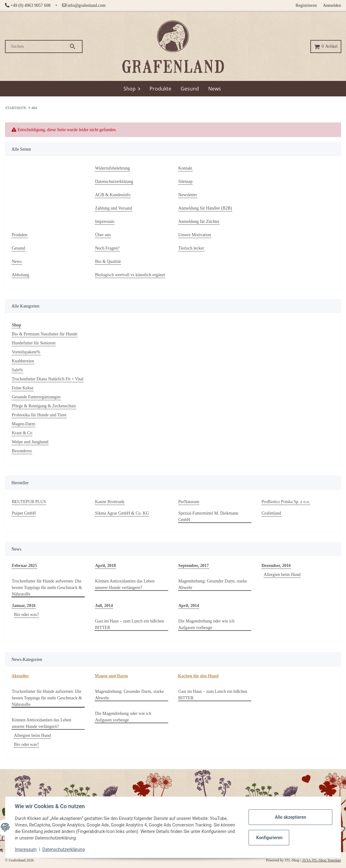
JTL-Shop (292, 860)
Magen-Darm (23, 424)
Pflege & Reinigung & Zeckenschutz (44, 406)
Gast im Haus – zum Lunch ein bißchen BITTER (129, 624)
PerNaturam (189, 502)
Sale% (17, 370)
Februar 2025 (24, 566)
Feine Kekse (23, 388)
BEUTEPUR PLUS (29, 502)
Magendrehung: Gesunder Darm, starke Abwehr (213, 584)
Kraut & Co (22, 433)
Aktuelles (20, 676)
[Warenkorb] (326, 47)
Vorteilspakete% (26, 352)
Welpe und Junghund (30, 442)
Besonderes (22, 451)
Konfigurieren (269, 838)
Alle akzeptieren (290, 817)
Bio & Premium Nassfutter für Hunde (45, 334)
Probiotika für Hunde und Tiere (39, 415)
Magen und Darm (111, 676)
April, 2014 (189, 606)
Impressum (26, 849)
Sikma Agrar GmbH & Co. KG (122, 513)
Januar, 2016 (24, 606)
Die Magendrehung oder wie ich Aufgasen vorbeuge (207, 624)
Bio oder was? (26, 615)
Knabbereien (23, 361)
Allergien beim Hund (282, 575)
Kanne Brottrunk (110, 502)
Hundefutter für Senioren (34, 343)
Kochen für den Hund (198, 676)
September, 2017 (194, 566)
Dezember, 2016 (276, 566)
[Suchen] (37, 46)
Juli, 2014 (104, 606)
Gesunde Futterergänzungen (36, 397)
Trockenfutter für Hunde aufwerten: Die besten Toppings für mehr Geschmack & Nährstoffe (47, 588)
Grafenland (271, 513)
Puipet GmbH (24, 513)
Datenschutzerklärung (64, 849)
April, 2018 (105, 566)
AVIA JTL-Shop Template (321, 860)
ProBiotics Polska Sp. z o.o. (286, 502)
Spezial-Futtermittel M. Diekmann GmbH (208, 516)
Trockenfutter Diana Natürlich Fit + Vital (48, 379)
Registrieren (306, 5)
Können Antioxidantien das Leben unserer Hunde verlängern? (125, 584)
